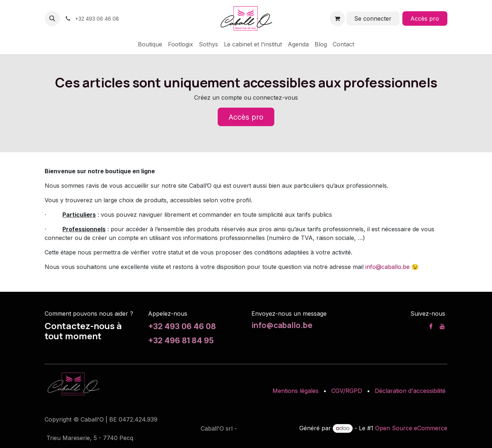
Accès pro (425, 18)
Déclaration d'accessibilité (410, 391)
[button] (52, 18)
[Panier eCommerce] (337, 18)
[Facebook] (431, 326)
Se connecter (373, 18)
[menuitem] (150, 44)
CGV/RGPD (347, 391)
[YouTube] (442, 326)
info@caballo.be (388, 267)
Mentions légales (296, 391)
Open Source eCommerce (411, 428)
